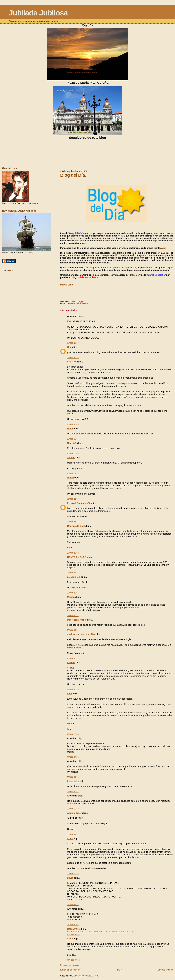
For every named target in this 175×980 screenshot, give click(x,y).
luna (69, 694)
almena (71, 457)
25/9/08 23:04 (73, 439)
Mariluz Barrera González (81, 634)
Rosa (70, 429)
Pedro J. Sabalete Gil (79, 503)
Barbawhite (73, 929)
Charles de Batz (76, 526)
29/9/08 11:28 (73, 777)
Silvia (70, 878)
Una (69, 347)
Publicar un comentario (70, 965)
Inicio (119, 970)
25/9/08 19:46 (73, 358)
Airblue (71, 662)
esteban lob (74, 577)
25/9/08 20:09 (73, 424)
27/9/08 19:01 (73, 593)
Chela (70, 838)
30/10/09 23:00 (73, 960)
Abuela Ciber (74, 813)
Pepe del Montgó (76, 620)
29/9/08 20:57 (73, 792)
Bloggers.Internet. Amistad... (79, 303)
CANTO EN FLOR (77, 557)
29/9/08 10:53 (73, 757)
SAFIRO (71, 362)
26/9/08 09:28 (73, 473)
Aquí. (164, 248)
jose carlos (73, 781)
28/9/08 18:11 (73, 658)
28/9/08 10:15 (73, 616)
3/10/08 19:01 (73, 925)
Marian (71, 597)
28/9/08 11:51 (73, 630)
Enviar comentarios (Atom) (86, 976)
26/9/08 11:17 (73, 522)
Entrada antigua (165, 970)
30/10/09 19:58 (73, 935)
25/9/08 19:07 (73, 343)
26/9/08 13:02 (73, 553)
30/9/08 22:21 (73, 834)
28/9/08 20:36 (73, 689)
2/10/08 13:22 (73, 905)
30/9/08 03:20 (73, 809)
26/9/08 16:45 (73, 573)
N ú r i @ (72, 443)
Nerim (70, 478)
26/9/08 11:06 (73, 499)
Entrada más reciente (70, 970)
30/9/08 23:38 (73, 874)
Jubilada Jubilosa (38, 13)
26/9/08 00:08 (73, 453)
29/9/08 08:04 (73, 734)
